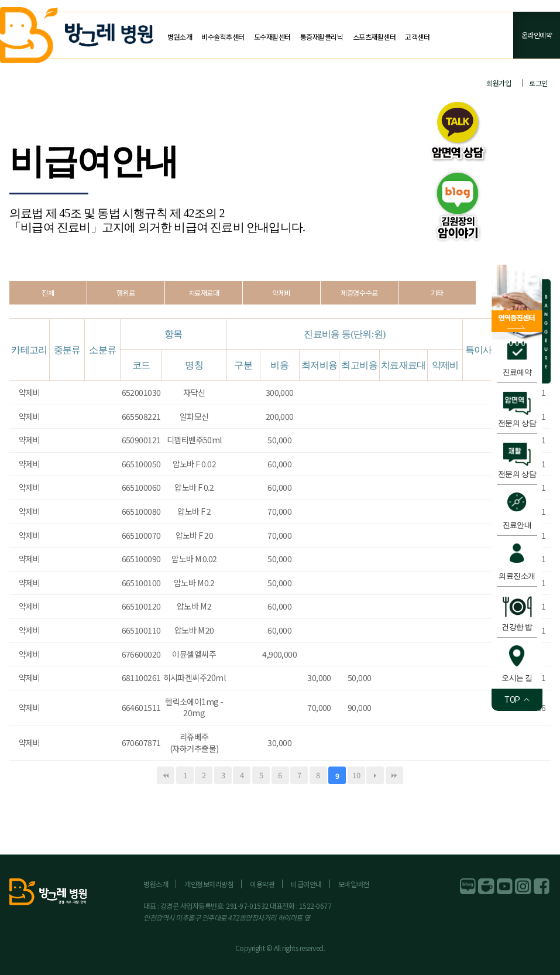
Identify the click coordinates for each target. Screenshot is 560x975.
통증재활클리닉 (322, 37)
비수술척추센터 (223, 37)
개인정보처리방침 (209, 884)
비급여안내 (306, 884)
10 (356, 775)
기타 (437, 292)
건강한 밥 (517, 627)
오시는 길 (517, 678)
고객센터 (417, 37)
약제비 (281, 292)
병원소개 (180, 37)
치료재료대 (204, 292)
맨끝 (394, 775)
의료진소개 (517, 576)
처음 (166, 775)
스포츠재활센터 (375, 37)
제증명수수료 (359, 292)
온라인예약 (537, 35)
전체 (48, 292)
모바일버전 (354, 884)
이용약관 (262, 884)
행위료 (126, 292)
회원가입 (499, 83)
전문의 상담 (517, 423)
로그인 (538, 83)
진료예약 (517, 372)
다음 (375, 775)
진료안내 (517, 525)
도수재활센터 (272, 37)
